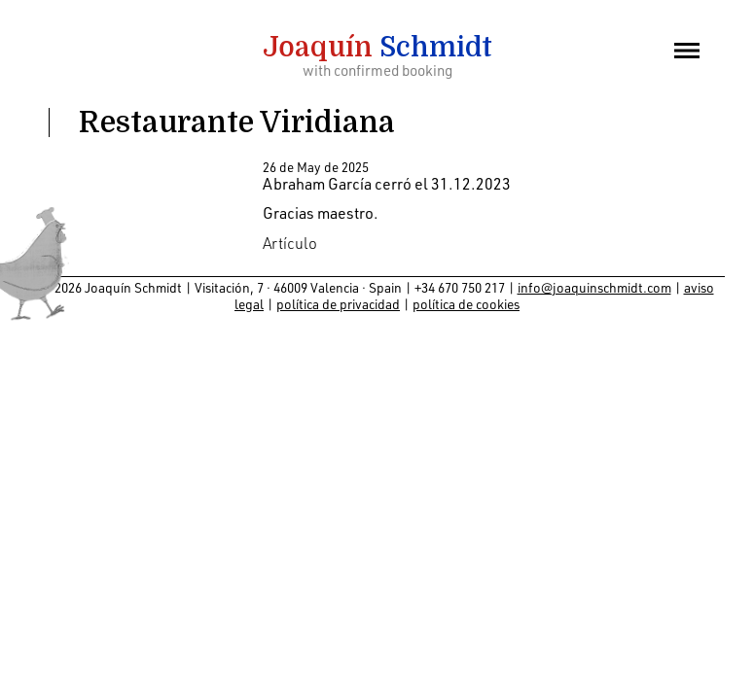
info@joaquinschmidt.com (594, 287)
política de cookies (466, 304)
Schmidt (377, 48)
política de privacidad (338, 304)
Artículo (290, 243)
